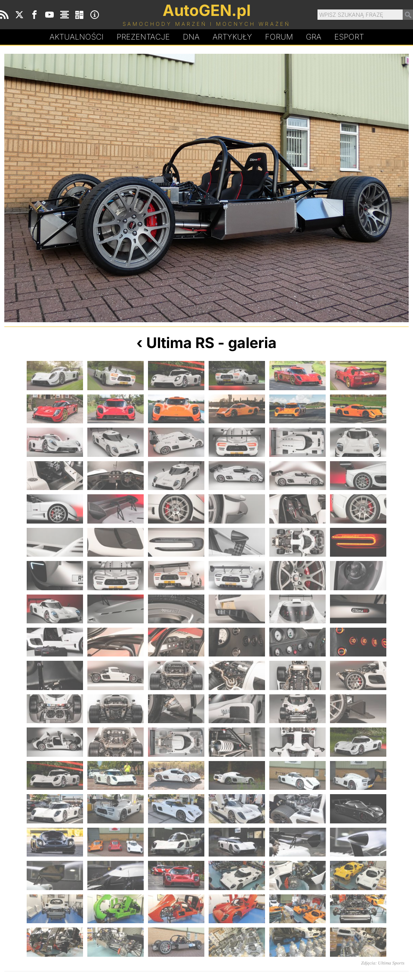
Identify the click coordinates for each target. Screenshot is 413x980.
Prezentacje (143, 37)
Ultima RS (180, 343)
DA (191, 37)
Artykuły (232, 37)
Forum (279, 37)
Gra (314, 37)
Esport (349, 37)
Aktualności (77, 37)
